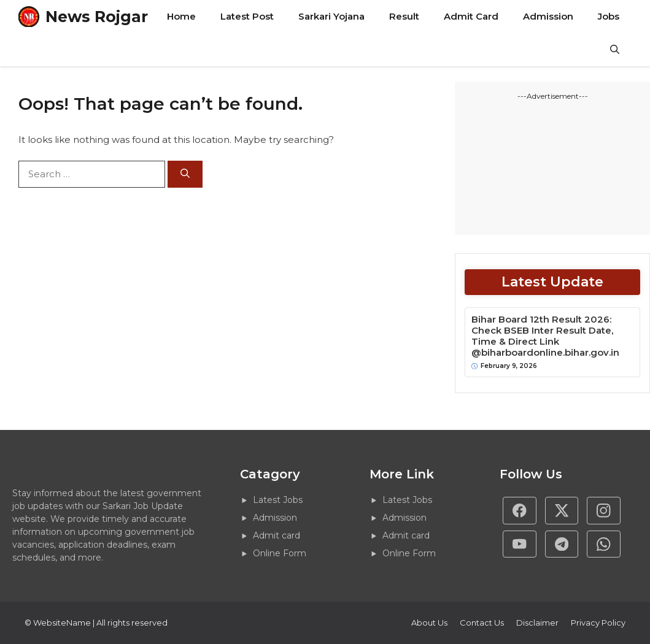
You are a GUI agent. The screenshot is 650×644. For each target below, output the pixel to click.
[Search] (185, 174)
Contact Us (482, 623)
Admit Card (471, 16)
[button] (615, 50)
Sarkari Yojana (331, 16)
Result (404, 16)
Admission (548, 16)
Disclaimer (537, 623)
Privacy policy (598, 623)
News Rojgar (97, 17)
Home (181, 16)
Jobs (609, 16)
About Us (429, 623)
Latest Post (247, 16)
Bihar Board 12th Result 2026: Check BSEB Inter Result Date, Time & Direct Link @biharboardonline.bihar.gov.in (545, 336)
